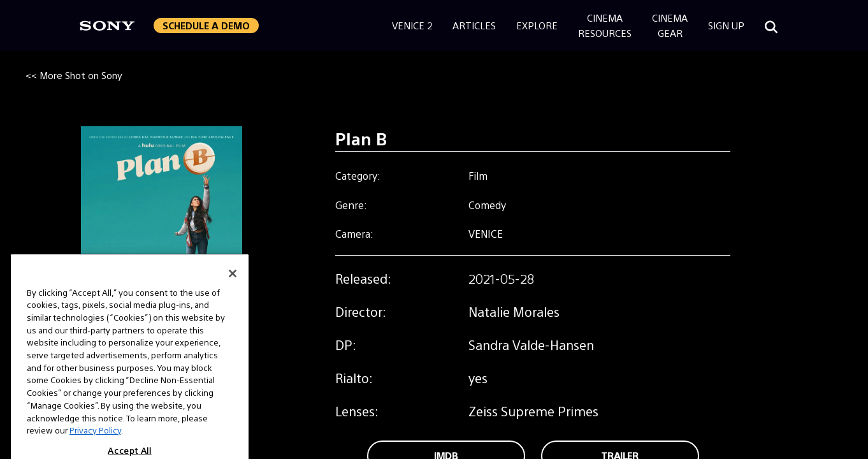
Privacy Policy (95, 445)
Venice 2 (412, 25)
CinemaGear (670, 25)
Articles (474, 25)
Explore (537, 25)
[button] (206, 25)
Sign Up (726, 25)
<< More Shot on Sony (74, 75)
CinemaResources (605, 25)
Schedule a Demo (206, 25)
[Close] (233, 288)
